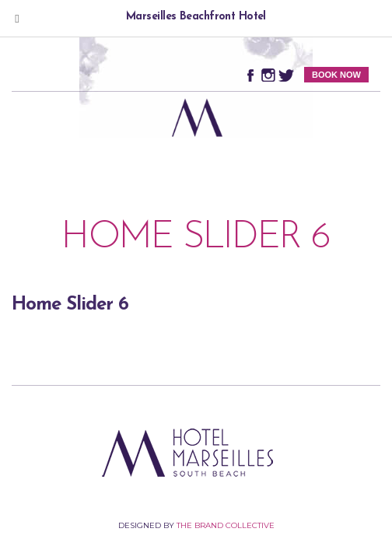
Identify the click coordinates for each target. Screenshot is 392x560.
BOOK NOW (336, 75)
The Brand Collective (226, 525)
